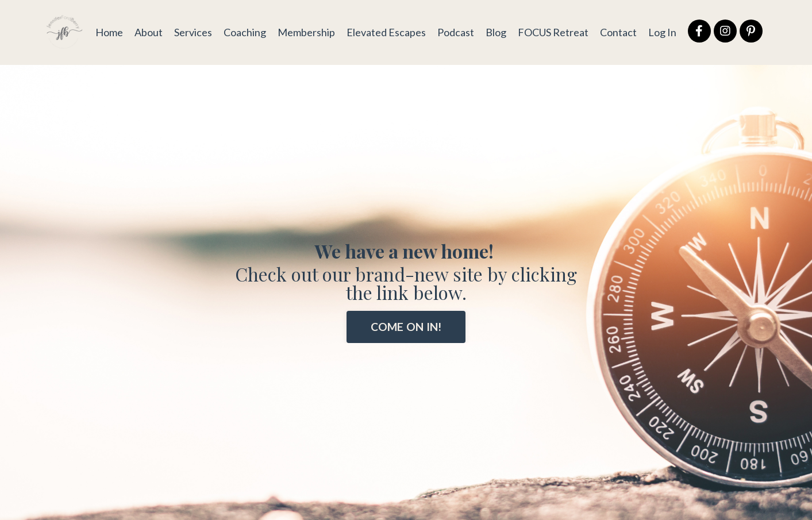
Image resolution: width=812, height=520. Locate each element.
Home (109, 32)
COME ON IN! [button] (406, 327)
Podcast (456, 32)
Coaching (245, 32)
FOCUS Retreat (553, 32)
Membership (306, 32)
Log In (662, 32)
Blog (496, 32)
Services (193, 32)
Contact (618, 32)
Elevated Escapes (386, 32)
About (149, 32)
